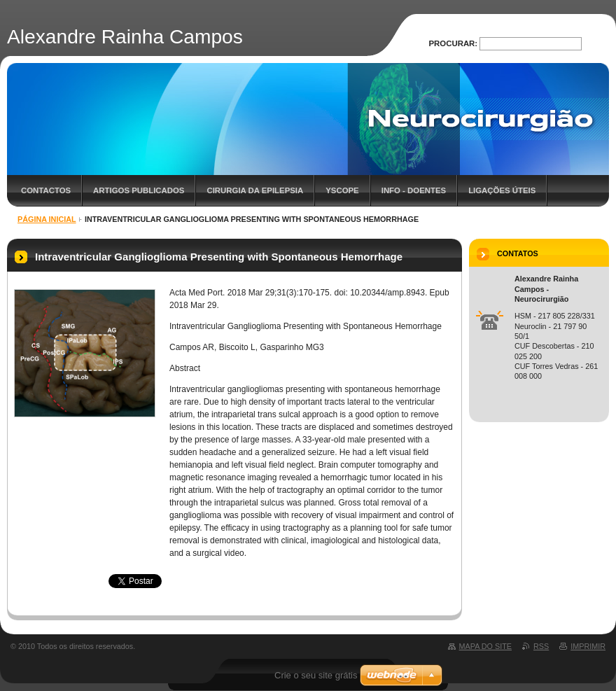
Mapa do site (485, 646)
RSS (541, 646)
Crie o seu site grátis (316, 675)
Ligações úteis (502, 190)
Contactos (46, 190)
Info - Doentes (414, 190)
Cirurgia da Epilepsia (255, 190)
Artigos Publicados (139, 190)
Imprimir (588, 646)
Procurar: (454, 43)
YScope (342, 190)
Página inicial (47, 219)
